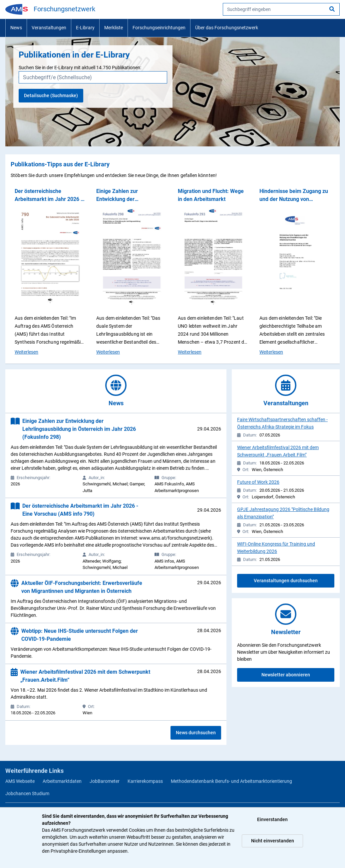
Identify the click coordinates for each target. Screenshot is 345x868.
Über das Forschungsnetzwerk (227, 28)
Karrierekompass (145, 781)
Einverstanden (272, 819)
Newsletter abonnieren (286, 675)
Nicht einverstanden (273, 841)
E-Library (85, 28)
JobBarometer (105, 781)
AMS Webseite (20, 781)
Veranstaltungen (49, 28)
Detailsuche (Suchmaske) (51, 95)
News (16, 28)
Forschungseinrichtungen (159, 28)
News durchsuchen (196, 733)
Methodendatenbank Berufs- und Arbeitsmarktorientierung (231, 781)
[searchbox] (281, 9)
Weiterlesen (26, 352)
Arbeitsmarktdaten (62, 781)
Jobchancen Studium (27, 793)
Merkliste (114, 28)
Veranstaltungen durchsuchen (286, 581)
